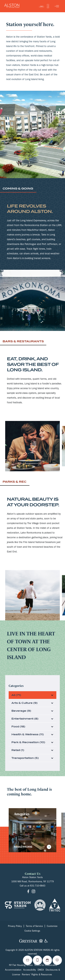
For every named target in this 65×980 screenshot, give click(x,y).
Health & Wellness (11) (28, 734)
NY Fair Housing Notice (21, 965)
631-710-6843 (38, 886)
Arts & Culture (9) (24, 703)
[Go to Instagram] (33, 892)
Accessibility (30, 970)
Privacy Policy (15, 927)
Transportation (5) (25, 758)
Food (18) (18, 727)
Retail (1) (18, 750)
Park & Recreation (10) (28, 742)
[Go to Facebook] (28, 892)
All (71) (16, 695)
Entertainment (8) (25, 719)
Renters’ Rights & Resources (37, 975)
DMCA (41, 970)
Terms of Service (34, 927)
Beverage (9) (21, 711)
